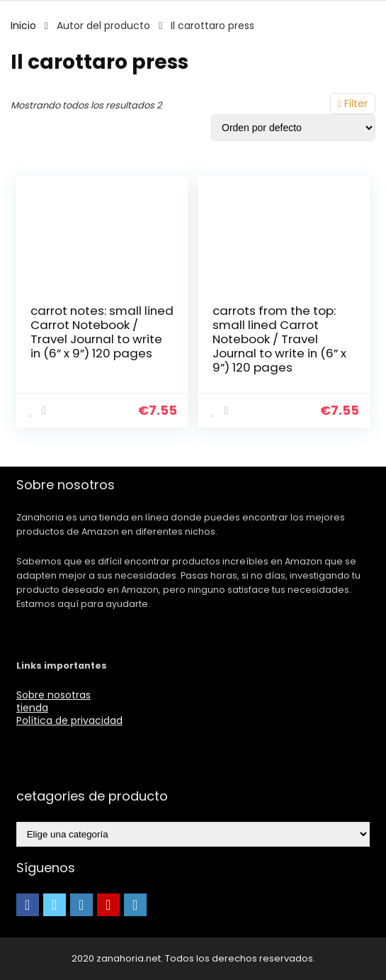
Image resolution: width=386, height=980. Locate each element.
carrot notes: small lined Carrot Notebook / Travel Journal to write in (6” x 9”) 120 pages (102, 332)
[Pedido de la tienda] (293, 128)
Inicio (23, 26)
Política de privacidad (69, 720)
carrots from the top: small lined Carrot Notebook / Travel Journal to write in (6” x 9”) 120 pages (279, 339)
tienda (32, 708)
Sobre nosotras (53, 695)
